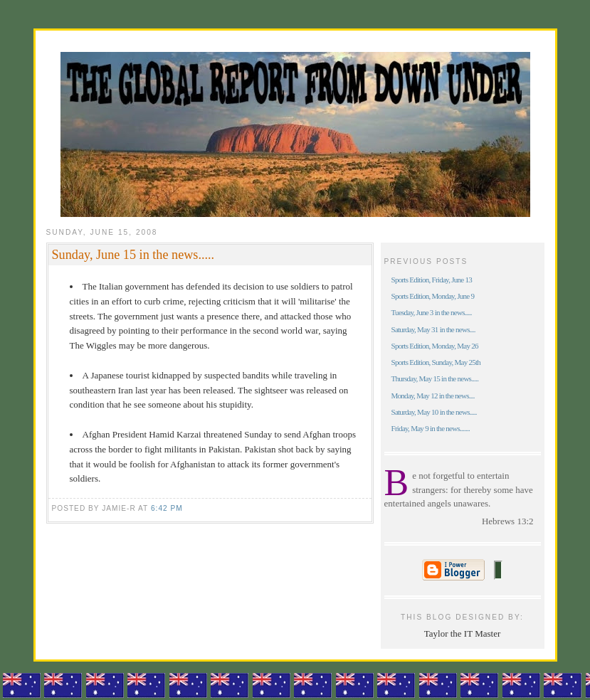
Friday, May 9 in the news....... (431, 428)
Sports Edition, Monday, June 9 (433, 296)
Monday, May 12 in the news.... (433, 396)
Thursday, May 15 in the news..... (435, 378)
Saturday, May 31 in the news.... (433, 329)
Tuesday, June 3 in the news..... (432, 312)
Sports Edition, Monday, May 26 (435, 346)
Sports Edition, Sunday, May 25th (436, 362)
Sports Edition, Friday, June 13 (432, 280)
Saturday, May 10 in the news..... (434, 412)
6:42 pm (167, 508)
